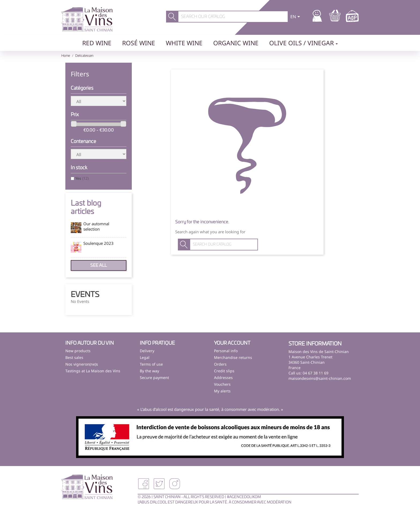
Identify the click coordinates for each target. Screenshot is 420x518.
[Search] (233, 17)
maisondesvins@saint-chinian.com (320, 378)
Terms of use (151, 364)
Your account (232, 343)
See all (99, 265)
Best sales (74, 357)
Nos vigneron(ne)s (82, 364)
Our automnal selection (96, 226)
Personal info (226, 351)
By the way (149, 371)
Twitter (159, 484)
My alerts (222, 391)
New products (78, 351)
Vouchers (222, 384)
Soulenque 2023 (98, 243)
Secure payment (154, 378)
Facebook (144, 484)
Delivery (147, 351)
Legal (145, 357)
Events (85, 295)
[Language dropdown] (296, 17)
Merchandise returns (233, 357)
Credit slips (224, 371)
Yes (82, 178)
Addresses (223, 378)
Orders (220, 364)
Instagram (175, 484)
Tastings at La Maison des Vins (93, 371)
